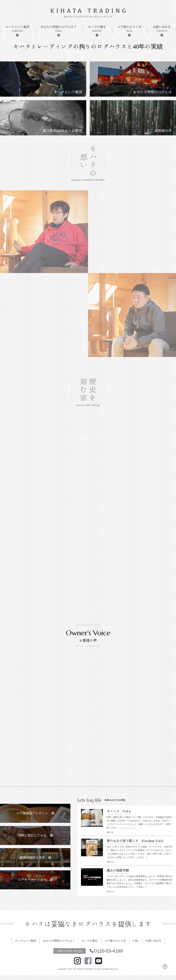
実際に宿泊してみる (35, 835)
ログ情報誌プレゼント (35, 813)
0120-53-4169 (106, 961)
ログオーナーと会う (35, 880)
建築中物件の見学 (35, 858)
